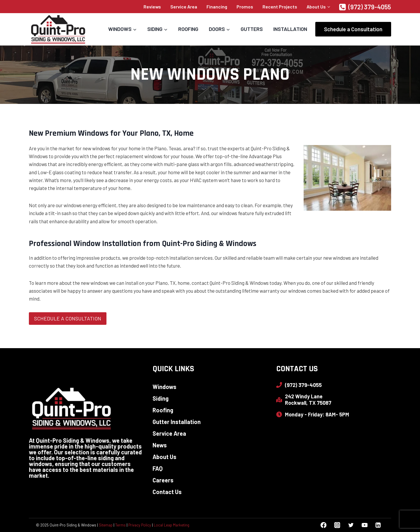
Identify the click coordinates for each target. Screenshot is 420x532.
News (160, 445)
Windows (164, 387)
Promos (245, 7)
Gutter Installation (177, 422)
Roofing (188, 29)
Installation (290, 29)
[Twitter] (351, 525)
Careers (163, 480)
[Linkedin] (378, 525)
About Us (164, 457)
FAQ (158, 468)
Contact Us (167, 492)
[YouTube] (364, 525)
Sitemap (106, 525)
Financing (217, 7)
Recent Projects (280, 7)
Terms (120, 525)
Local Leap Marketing (171, 525)
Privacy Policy (140, 525)
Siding (161, 398)
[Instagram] (337, 525)
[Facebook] (324, 525)
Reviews (152, 7)
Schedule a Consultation (353, 29)
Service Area (184, 7)
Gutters (252, 29)
